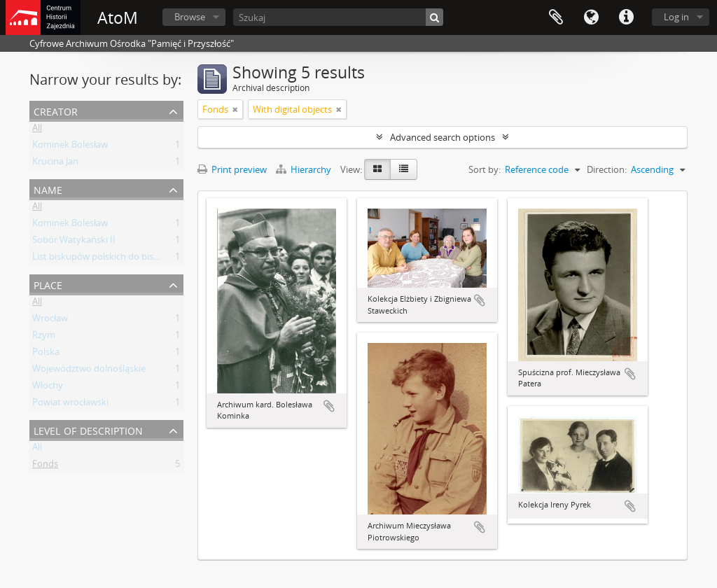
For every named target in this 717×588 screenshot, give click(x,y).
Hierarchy (305, 169)
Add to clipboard (329, 406)
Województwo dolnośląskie (89, 371)
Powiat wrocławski (70, 405)
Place (48, 284)
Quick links (626, 17)
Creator (56, 110)
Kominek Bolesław (70, 147)
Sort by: (485, 169)
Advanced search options (443, 137)
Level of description (88, 429)
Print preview (232, 169)
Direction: (607, 169)
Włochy (48, 388)
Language (591, 17)
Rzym (44, 337)
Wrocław (50, 321)
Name (48, 189)
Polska (46, 354)
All (37, 130)
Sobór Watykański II (74, 242)
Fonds (45, 466)
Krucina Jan (55, 164)
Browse (190, 17)
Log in (676, 17)
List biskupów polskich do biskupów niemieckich (133, 259)
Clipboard (556, 17)
